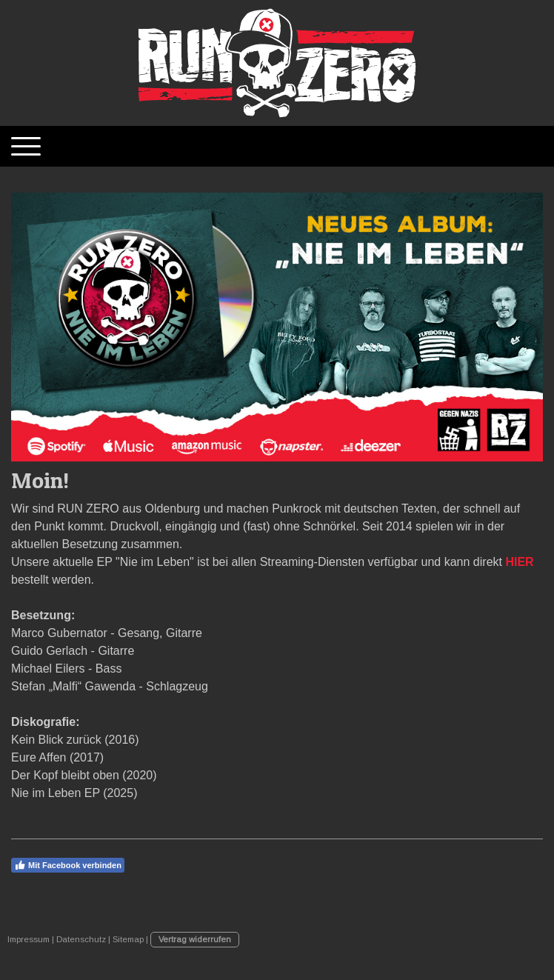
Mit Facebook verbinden (68, 865)
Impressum (29, 939)
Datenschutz (81, 939)
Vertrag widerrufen (195, 939)
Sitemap (128, 939)
